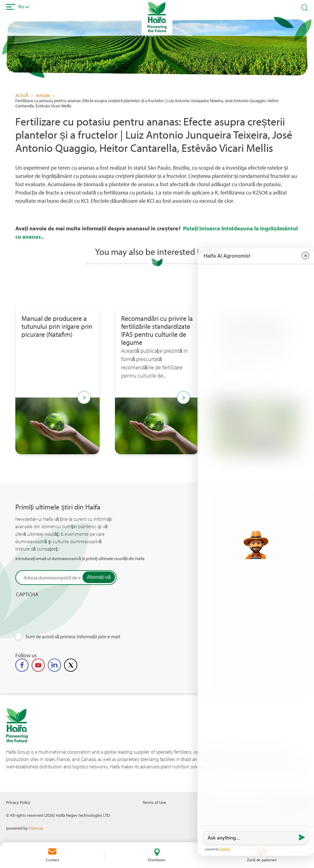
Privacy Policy (18, 802)
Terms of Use (154, 802)
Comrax (36, 828)
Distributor (157, 860)
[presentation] (62, 609)
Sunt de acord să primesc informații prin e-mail (73, 637)
